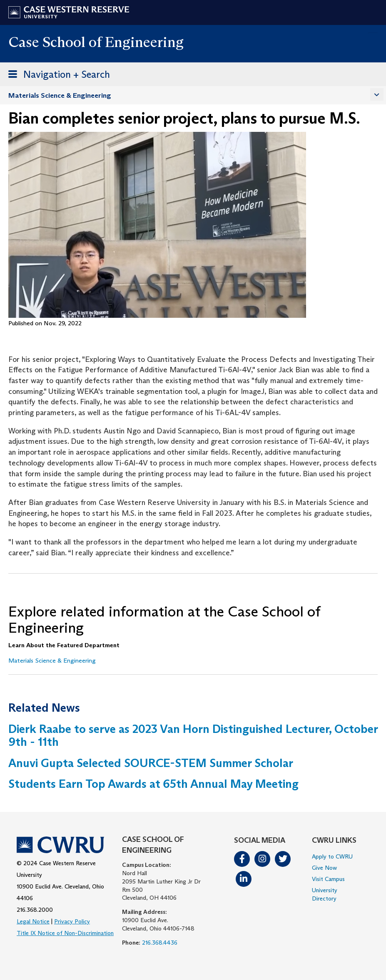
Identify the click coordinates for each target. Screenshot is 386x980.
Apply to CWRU (332, 856)
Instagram (262, 859)
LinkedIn (244, 879)
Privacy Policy (72, 921)
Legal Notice (33, 921)
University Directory (325, 894)
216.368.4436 (160, 943)
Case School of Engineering (96, 42)
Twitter (283, 859)
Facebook (242, 859)
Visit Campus (328, 879)
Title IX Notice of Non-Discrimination (65, 933)
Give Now (324, 868)
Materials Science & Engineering (60, 95)
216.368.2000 (35, 910)
